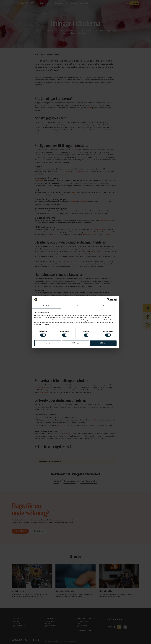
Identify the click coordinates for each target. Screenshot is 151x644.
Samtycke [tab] (47, 306)
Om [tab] (104, 306)
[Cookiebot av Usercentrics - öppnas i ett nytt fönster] (108, 300)
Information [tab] (75, 306)
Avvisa (48, 343)
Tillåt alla (103, 343)
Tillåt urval (76, 343)
